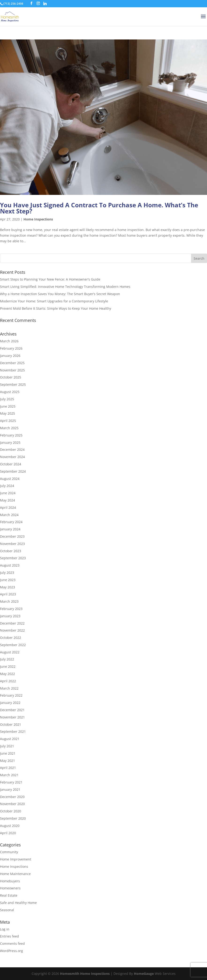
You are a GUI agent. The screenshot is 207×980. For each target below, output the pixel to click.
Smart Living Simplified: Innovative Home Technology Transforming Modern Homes (65, 287)
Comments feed (12, 943)
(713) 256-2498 (13, 4)
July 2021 (7, 746)
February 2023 (11, 609)
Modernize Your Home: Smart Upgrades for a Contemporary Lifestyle (54, 301)
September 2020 (13, 818)
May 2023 (8, 587)
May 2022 (8, 674)
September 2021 (13, 731)
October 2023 (11, 551)
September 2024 (13, 471)
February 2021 (11, 782)
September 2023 (13, 558)
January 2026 (10, 356)
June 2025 (8, 406)
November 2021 (12, 717)
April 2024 (8, 507)
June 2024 (8, 493)
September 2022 (13, 645)
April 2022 (8, 681)
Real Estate (9, 895)
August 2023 (10, 565)
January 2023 (10, 616)
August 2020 (10, 826)
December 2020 (12, 797)
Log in (5, 929)
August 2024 (10, 479)
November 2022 (12, 630)
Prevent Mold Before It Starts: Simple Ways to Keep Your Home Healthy (56, 308)
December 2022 (12, 623)
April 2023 (8, 594)
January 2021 (10, 789)
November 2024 (12, 457)
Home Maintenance (15, 874)
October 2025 (11, 377)
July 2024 (7, 486)
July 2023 (7, 573)
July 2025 (7, 399)
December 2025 (12, 363)
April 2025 (8, 421)
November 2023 (12, 544)
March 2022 (9, 688)
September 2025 (13, 384)
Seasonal (7, 910)
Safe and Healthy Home (18, 903)
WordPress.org (11, 951)
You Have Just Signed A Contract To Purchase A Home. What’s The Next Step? (99, 208)
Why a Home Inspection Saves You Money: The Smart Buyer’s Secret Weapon (60, 294)
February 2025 (11, 435)
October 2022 (11, 638)
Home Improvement (16, 859)
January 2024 (10, 529)
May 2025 (8, 413)
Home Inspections (38, 219)
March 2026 (9, 341)
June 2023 (8, 580)
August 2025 (10, 392)
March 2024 (9, 515)
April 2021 (8, 768)
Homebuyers (10, 881)
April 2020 (8, 833)
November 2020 (12, 804)
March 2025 (9, 428)
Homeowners (10, 888)
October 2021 (11, 724)
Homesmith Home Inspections (85, 974)
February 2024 (11, 522)
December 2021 (12, 710)
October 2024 (11, 464)
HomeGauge (144, 974)
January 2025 (10, 442)
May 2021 (8, 761)
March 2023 (9, 601)
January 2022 (10, 703)
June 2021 (8, 753)
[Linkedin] (45, 4)
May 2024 (8, 500)
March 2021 (9, 775)
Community (9, 852)
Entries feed (9, 936)
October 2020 (11, 811)
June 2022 (8, 666)
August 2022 (10, 652)
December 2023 (12, 536)
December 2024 (12, 449)
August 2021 (10, 739)
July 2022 (7, 659)
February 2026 (11, 348)
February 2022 (11, 695)
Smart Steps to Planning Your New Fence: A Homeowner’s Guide (50, 279)
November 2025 (12, 370)
